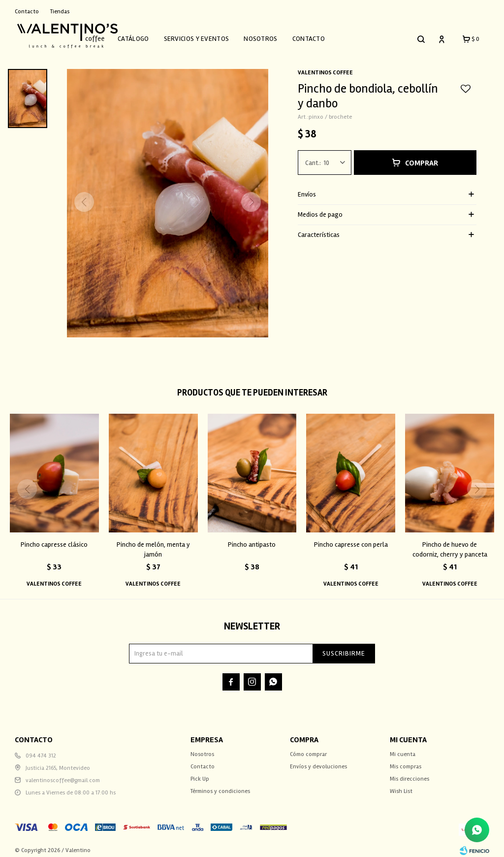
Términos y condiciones (220, 785)
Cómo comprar (308, 748)
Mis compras (406, 761)
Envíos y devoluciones (318, 761)
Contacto (321, 36)
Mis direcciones (409, 773)
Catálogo (145, 36)
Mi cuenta (403, 748)
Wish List (401, 785)
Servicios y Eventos (209, 36)
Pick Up (200, 773)
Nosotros (273, 36)
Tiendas (60, 12)
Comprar (422, 157)
